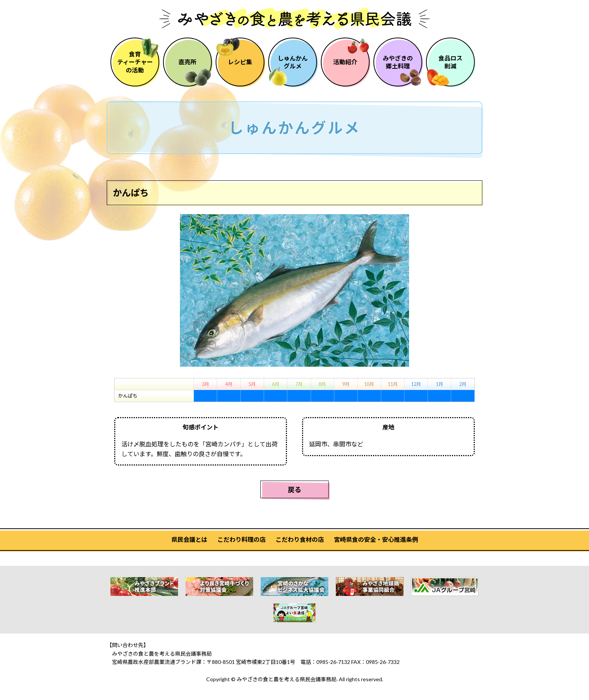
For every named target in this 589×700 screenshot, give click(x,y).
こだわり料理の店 (242, 539)
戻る (294, 490)
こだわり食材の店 (300, 539)
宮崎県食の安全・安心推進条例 (376, 539)
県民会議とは (189, 539)
